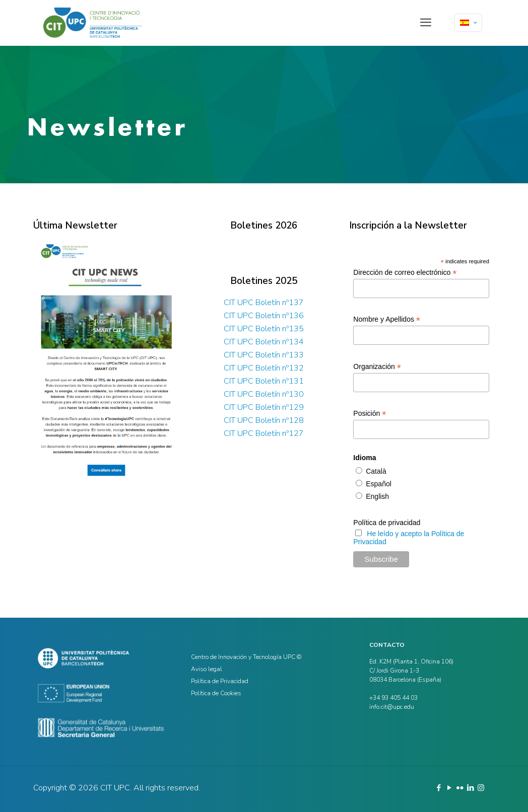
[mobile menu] (426, 23)
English (376, 496)
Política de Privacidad (220, 681)
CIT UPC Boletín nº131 (264, 381)
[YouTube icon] (449, 788)
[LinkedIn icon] (470, 788)
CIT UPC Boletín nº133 (264, 355)
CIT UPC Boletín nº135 (264, 329)
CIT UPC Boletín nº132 (264, 368)
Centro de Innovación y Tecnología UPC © (246, 657)
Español (377, 484)
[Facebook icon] (439, 788)
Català (375, 471)
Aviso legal (207, 669)
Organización (377, 367)
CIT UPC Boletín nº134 (264, 342)
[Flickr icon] (460, 788)
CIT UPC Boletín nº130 (264, 394)
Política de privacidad (387, 523)
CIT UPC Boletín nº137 (264, 303)
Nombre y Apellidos (387, 319)
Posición (370, 414)
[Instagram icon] (481, 788)
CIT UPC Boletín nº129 (264, 407)
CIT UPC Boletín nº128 (264, 420)
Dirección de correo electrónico (405, 273)
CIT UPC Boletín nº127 (264, 433)
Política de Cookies (216, 693)
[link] (106, 360)
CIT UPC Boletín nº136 (264, 316)
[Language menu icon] (468, 23)
